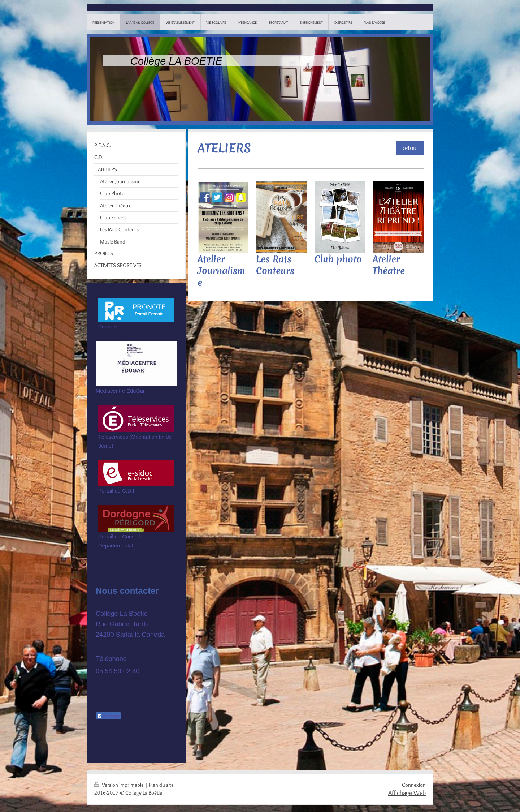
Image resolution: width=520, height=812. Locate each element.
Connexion (414, 785)
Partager (108, 716)
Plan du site (161, 785)
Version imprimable (120, 785)
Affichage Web (407, 793)
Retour (410, 148)
